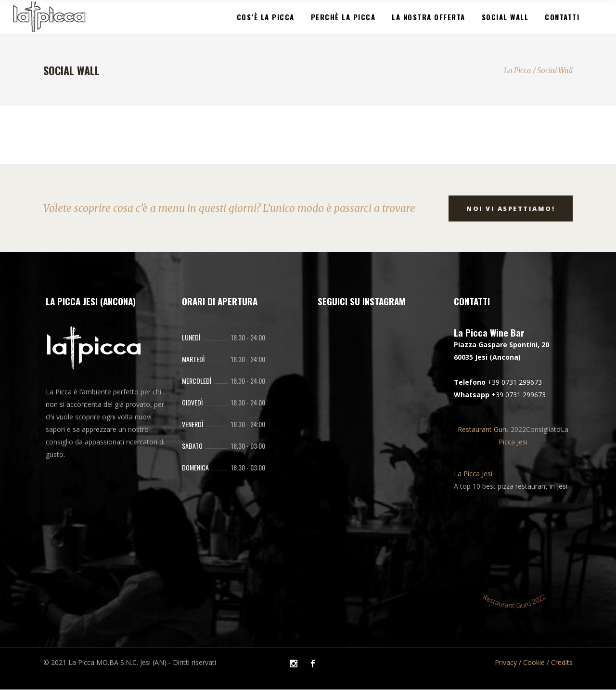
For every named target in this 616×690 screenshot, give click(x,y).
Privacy (506, 662)
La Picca (518, 71)
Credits (562, 662)
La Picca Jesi (473, 474)
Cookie (534, 662)
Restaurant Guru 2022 (492, 429)
